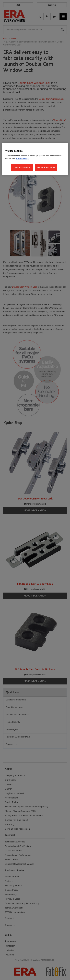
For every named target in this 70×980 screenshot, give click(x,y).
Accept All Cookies (46, 167)
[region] (35, 159)
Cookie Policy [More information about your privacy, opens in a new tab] (22, 158)
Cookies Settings (22, 167)
